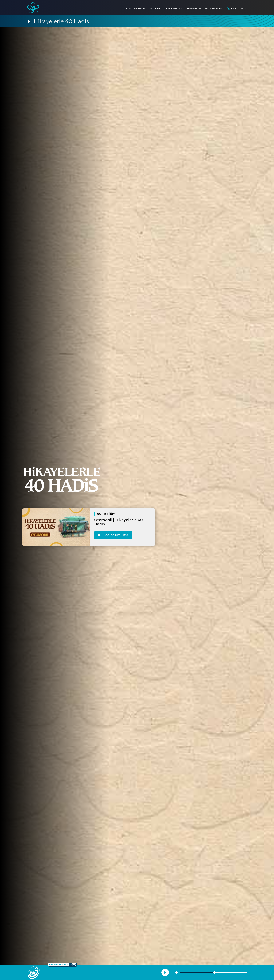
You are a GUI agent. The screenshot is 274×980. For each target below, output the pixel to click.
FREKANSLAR (174, 8)
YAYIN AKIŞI (194, 8)
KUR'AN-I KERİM (136, 8)
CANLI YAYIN (239, 8)
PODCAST (156, 8)
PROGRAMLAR (214, 8)
